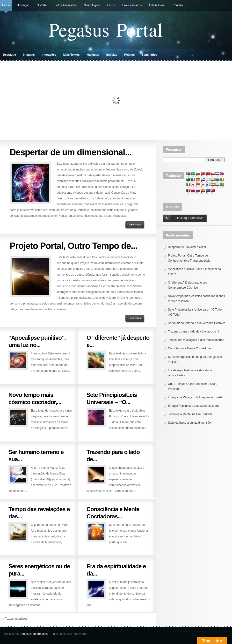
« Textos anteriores (15, 619)
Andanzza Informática (34, 634)
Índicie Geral (157, 5)
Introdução (23, 5)
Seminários (149, 55)
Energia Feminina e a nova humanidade (194, 406)
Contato (178, 5)
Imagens (29, 55)
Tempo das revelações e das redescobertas (196, 340)
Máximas (93, 55)
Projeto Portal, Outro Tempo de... (73, 246)
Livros (111, 5)
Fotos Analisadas (66, 5)
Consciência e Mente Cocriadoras (190, 348)
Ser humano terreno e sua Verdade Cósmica (197, 323)
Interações (49, 55)
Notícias (112, 55)
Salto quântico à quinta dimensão (189, 423)
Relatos (129, 55)
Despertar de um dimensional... (71, 152)
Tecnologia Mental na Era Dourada (190, 414)
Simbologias (92, 5)
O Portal (42, 5)
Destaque (9, 55)
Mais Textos (72, 55)
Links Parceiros (132, 5)
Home (6, 5)
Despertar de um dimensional (187, 247)
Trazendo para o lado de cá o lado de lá (194, 332)
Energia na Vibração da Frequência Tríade (195, 397)
